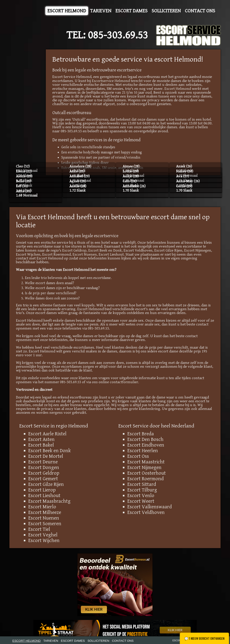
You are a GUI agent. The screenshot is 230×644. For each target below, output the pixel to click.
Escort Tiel (39, 529)
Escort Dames (132, 11)
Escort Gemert (43, 479)
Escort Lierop (42, 490)
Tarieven (101, 11)
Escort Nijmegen (198, 250)
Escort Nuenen (85, 255)
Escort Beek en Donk (105, 250)
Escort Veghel (43, 535)
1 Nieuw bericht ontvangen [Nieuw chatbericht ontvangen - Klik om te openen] (204, 638)
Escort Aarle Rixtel (47, 434)
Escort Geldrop (74, 250)
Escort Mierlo (42, 507)
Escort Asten (41, 439)
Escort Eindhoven (146, 445)
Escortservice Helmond (111, 81)
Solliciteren (166, 11)
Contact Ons (200, 11)
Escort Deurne (43, 462)
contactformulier (124, 382)
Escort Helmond (67, 11)
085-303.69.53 (118, 35)
